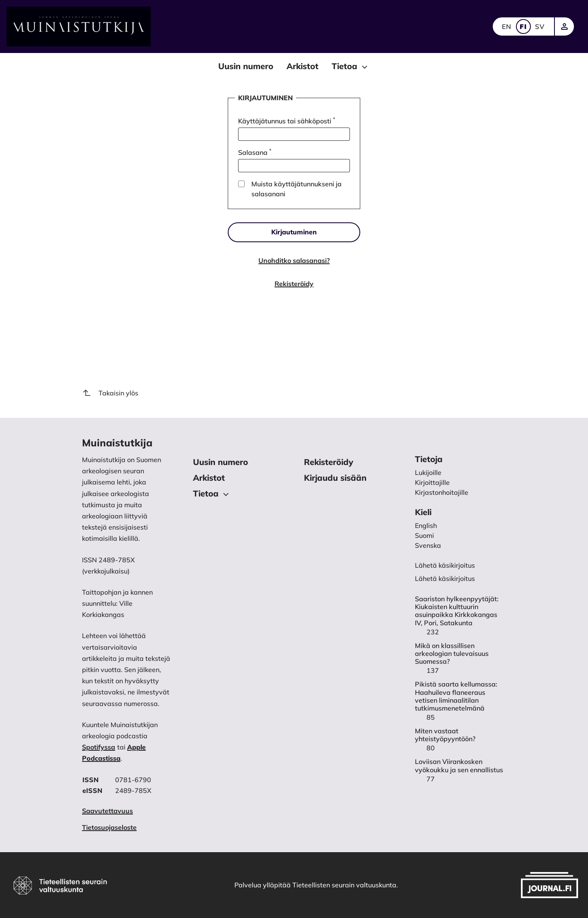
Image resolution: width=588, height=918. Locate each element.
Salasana (255, 152)
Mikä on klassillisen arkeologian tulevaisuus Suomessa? (452, 654)
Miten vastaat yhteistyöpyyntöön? (445, 735)
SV (540, 27)
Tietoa (351, 67)
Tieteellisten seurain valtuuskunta (344, 885)
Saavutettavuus (107, 811)
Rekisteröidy (294, 284)
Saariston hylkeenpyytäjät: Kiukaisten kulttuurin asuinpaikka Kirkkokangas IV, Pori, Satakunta (457, 611)
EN (507, 27)
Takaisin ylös (110, 393)
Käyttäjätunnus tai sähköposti (287, 120)
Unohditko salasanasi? (294, 260)
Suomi (424, 535)
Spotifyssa (99, 747)
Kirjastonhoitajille (442, 492)
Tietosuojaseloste (109, 827)
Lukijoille (428, 472)
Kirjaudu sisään (335, 478)
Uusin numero (246, 66)
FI (523, 27)
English (426, 525)
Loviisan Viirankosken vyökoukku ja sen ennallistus (459, 766)
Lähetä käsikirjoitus (445, 578)
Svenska (428, 545)
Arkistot (302, 66)
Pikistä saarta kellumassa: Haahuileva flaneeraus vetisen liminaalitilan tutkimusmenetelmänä (456, 696)
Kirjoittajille (432, 482)
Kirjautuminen (294, 232)
